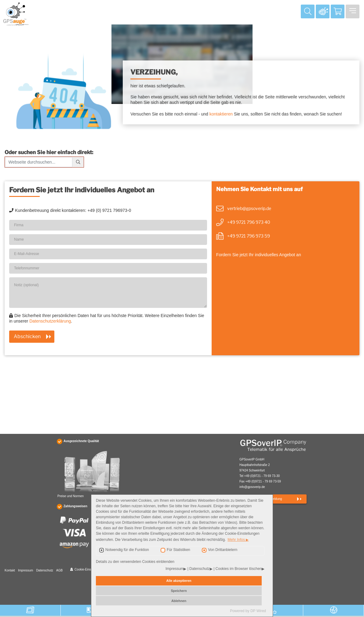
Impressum (25, 570)
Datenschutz (45, 570)
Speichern (179, 591)
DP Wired (258, 611)
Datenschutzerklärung (50, 321)
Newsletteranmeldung (267, 499)
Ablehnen (179, 601)
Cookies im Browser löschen (239, 569)
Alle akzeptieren (179, 581)
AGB (59, 570)
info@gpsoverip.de (252, 487)
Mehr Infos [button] (237, 540)
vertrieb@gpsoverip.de (249, 208)
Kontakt (10, 570)
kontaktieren (221, 114)
